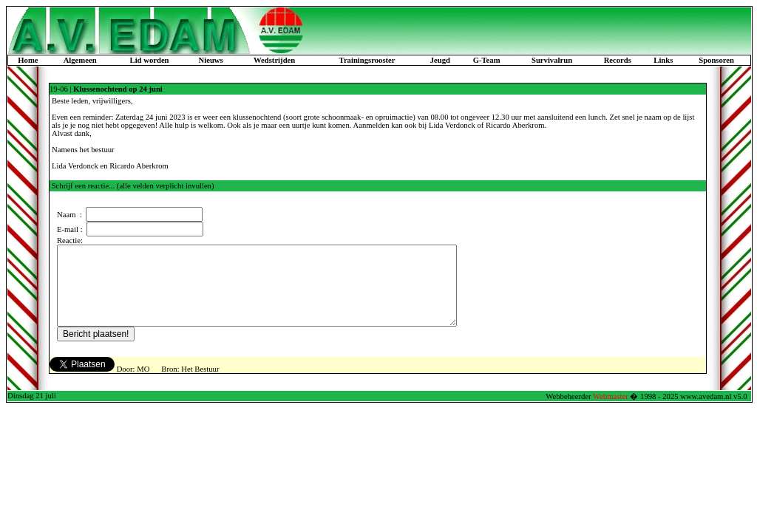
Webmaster (611, 412)
